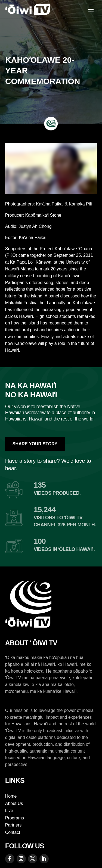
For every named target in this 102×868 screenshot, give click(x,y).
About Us (14, 803)
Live (9, 811)
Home (11, 796)
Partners (13, 825)
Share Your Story (35, 444)
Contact (13, 832)
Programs (15, 818)
